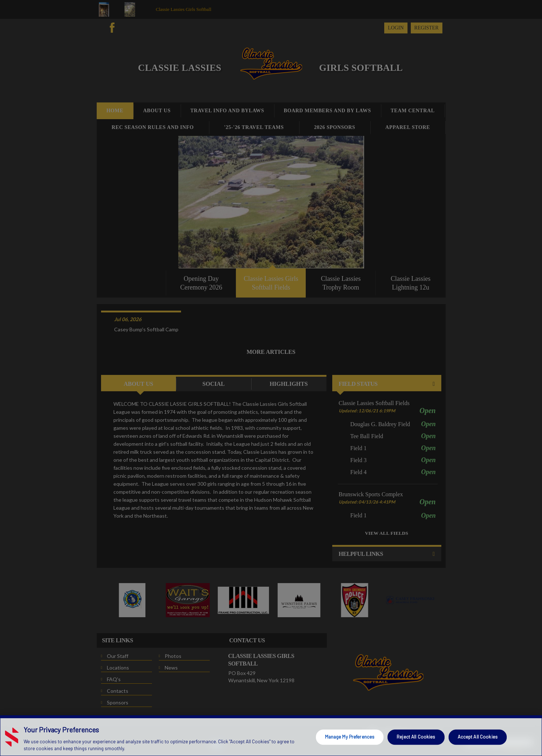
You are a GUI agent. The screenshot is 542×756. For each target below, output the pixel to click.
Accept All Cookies (478, 737)
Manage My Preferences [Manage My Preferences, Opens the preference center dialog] (350, 737)
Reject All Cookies (416, 737)
